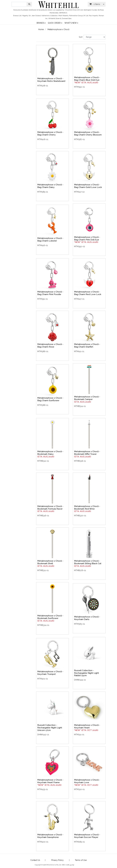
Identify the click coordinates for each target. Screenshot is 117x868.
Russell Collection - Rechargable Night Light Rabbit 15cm (86, 673)
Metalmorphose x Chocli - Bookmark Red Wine (87, 507)
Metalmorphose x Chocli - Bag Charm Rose (50, 345)
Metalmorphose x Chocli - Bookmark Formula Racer (50, 507)
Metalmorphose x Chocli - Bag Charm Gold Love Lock (88, 186)
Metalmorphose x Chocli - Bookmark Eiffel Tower (87, 453)
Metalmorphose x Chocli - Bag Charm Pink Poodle (50, 293)
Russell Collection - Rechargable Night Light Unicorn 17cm (50, 728)
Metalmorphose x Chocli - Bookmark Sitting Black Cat (88, 562)
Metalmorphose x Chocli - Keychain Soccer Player (87, 836)
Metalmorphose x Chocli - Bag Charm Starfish (87, 345)
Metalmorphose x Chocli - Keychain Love (87, 781)
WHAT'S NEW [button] (71, 23)
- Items (95, 4)
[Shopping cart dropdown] (104, 4)
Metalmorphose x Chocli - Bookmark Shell (50, 562)
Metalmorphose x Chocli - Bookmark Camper (87, 398)
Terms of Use (81, 860)
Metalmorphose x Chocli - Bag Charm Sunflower (50, 399)
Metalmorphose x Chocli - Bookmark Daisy (50, 453)
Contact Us (35, 860)
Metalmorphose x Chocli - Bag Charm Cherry (50, 133)
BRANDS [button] (40, 23)
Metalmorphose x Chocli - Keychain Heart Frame (50, 781)
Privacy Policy (57, 860)
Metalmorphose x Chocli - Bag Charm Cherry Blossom (88, 133)
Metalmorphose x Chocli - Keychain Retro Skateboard (51, 80)
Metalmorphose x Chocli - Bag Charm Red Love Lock (88, 293)
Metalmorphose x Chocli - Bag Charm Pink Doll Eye (87, 238)
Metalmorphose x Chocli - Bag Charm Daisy (50, 186)
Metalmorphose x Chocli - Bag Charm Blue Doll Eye (87, 79)
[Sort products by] (95, 37)
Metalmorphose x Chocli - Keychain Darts (87, 618)
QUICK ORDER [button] (54, 23)
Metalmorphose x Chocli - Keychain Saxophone (50, 836)
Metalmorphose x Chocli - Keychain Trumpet (50, 673)
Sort (81, 37)
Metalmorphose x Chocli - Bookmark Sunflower (50, 617)
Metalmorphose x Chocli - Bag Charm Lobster (50, 239)
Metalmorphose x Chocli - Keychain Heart (87, 726)
